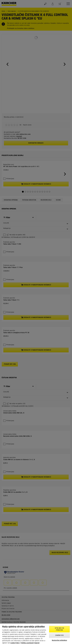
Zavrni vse (59, 635)
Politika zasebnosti (27, 643)
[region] (36, 634)
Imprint (37, 643)
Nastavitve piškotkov (59, 640)
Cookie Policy (15, 643)
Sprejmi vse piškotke (59, 629)
